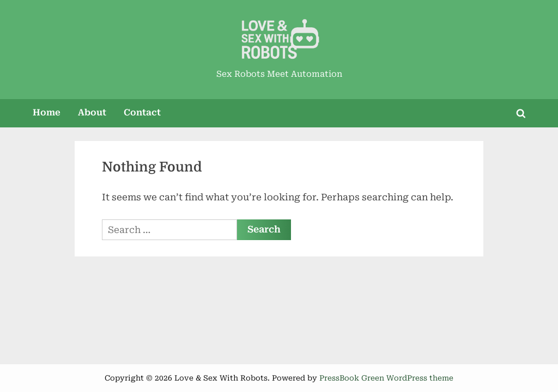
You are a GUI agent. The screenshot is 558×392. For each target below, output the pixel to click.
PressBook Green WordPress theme (386, 378)
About (92, 112)
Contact (142, 112)
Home (47, 112)
